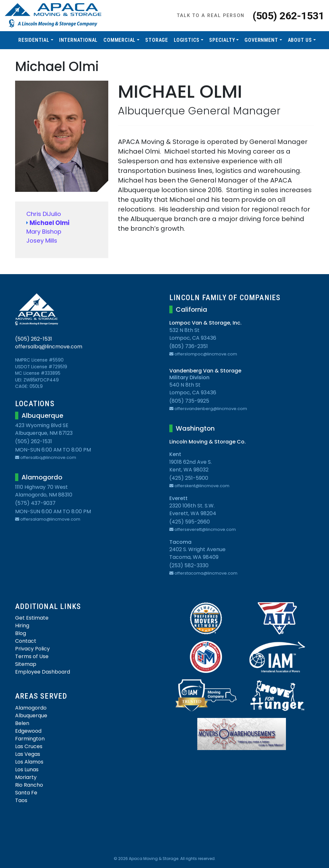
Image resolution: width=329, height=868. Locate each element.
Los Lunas (27, 770)
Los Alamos (29, 762)
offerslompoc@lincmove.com (203, 354)
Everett (178, 498)
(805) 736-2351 (189, 346)
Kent (175, 454)
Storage (157, 40)
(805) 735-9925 (189, 401)
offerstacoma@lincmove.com (203, 573)
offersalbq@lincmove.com (49, 347)
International (78, 40)
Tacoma (180, 542)
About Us (300, 40)
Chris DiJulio (44, 214)
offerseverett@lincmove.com (203, 529)
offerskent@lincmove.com (199, 486)
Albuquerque (31, 716)
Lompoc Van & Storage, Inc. (205, 323)
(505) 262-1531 (288, 16)
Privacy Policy (32, 649)
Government (261, 40)
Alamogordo (31, 708)
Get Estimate (32, 618)
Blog (21, 633)
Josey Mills (42, 241)
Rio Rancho (29, 785)
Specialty (222, 40)
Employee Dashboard (43, 672)
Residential (34, 40)
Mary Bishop (44, 232)
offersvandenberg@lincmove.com (208, 409)
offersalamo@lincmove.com (48, 519)
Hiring (22, 626)
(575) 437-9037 (35, 503)
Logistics (187, 40)
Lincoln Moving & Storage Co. (208, 442)
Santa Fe (26, 793)
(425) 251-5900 (189, 478)
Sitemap (26, 664)
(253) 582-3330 (189, 565)
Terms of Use (32, 656)
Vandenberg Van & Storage (205, 371)
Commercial (120, 40)
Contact (26, 641)
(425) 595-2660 (190, 522)
